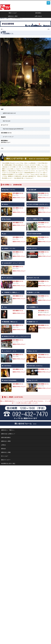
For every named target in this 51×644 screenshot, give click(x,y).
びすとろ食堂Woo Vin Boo (36, 219)
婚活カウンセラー (6, 460)
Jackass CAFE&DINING (10, 380)
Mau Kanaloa (7, 219)
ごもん (5, 307)
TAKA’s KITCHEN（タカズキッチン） (39, 204)
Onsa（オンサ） (33, 351)
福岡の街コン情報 (6, 452)
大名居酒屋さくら (34, 307)
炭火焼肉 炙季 (32, 190)
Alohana (6, 204)
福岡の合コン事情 (13, 16)
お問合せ (3, 445)
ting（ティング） (33, 380)
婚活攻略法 (38, 13)
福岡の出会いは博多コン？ (8, 434)
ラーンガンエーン (8, 278)
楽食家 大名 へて (33, 322)
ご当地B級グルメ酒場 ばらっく (12, 292)
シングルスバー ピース (10, 351)
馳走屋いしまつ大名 (34, 292)
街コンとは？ (5, 456)
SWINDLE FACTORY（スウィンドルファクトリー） (17, 336)
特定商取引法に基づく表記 (8, 464)
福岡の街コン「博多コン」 (8, 430)
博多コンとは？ (13, 13)
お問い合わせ (38, 16)
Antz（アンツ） (33, 248)
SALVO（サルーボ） (34, 278)
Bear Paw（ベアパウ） (10, 190)
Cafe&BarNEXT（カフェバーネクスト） (14, 263)
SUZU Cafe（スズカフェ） (36, 366)
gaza (5, 234)
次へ (49, 29)
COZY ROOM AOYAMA (35, 234)
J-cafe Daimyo (7, 366)
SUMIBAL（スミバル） (10, 248)
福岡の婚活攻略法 (6, 438)
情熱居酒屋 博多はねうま (10, 322)
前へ (2, 29)
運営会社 (3, 449)
